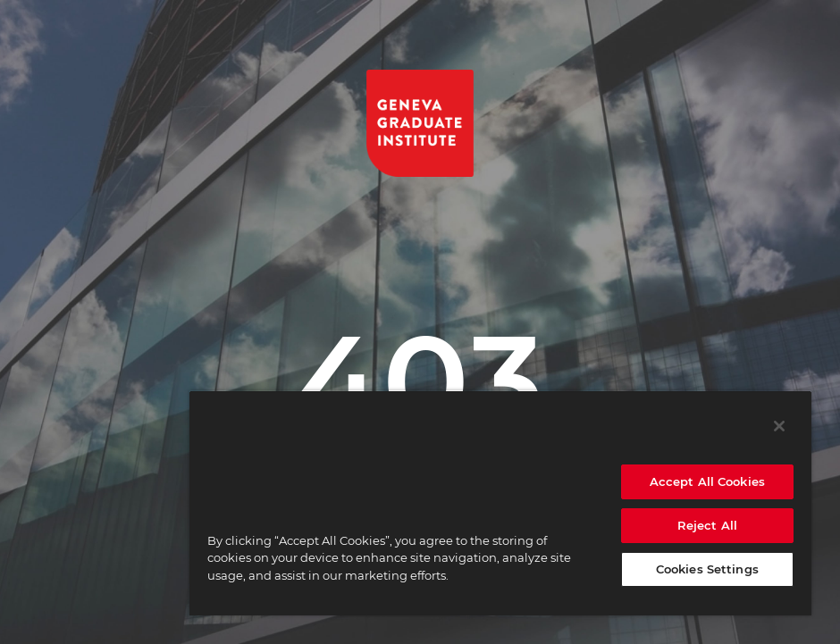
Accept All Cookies (707, 481)
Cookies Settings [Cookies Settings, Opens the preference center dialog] (707, 569)
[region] (500, 503)
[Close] (779, 426)
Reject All (707, 525)
